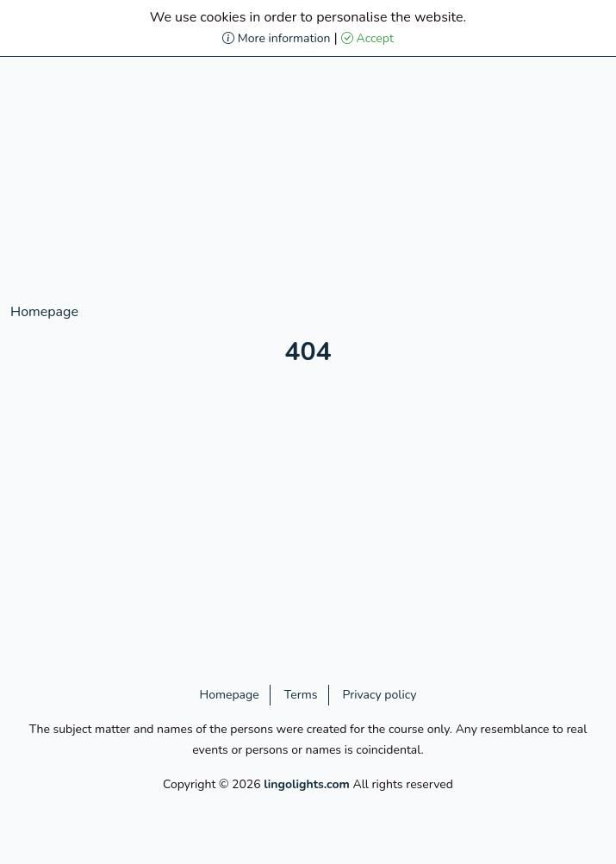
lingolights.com (307, 784)
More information (276, 38)
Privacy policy (380, 695)
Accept (367, 38)
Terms (301, 695)
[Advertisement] (308, 181)
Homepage (44, 312)
